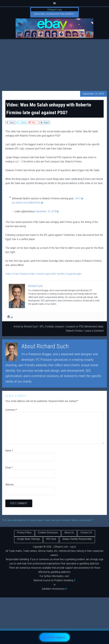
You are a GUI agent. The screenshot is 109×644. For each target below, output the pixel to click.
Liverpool (59, 327)
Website (10, 485)
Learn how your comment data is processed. (69, 520)
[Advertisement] (54, 63)
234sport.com (54, 10)
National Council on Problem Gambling (54, 580)
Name (9, 451)
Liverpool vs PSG (75, 327)
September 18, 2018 (47, 211)
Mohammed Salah (94, 327)
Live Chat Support (55, 637)
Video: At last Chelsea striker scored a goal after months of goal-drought (43, 274)
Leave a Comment (94, 331)
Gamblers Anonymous (54, 589)
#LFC (79, 198)
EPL (42, 327)
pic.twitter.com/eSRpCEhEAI (27, 203)
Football (49, 327)
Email (9, 468)
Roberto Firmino (74, 331)
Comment (11, 410)
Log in (73, 547)
